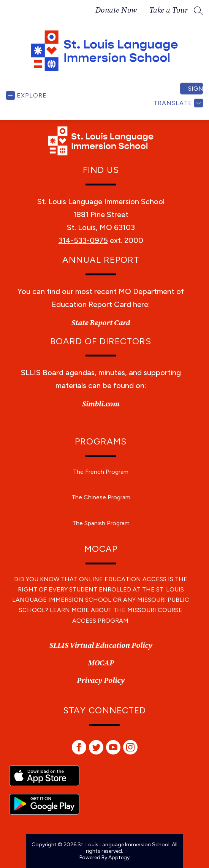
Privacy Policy (101, 681)
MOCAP (101, 663)
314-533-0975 (83, 240)
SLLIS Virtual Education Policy (101, 646)
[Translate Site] (177, 103)
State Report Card (101, 323)
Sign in (196, 89)
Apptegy (119, 858)
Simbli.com (101, 404)
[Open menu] (26, 95)
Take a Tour (169, 11)
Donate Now (116, 11)
